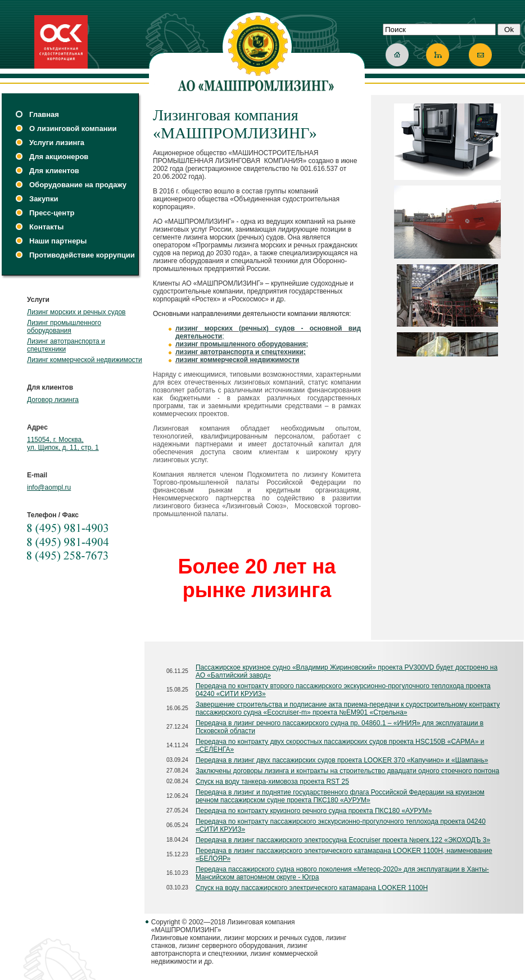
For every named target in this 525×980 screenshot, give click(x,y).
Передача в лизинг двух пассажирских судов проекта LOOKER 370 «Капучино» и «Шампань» (342, 760)
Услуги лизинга (57, 143)
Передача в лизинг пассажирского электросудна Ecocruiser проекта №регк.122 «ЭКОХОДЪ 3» (343, 840)
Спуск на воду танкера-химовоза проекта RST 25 (272, 782)
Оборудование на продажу (78, 185)
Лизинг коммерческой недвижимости (85, 360)
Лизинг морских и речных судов (76, 312)
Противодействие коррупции (82, 255)
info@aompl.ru (49, 487)
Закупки (44, 199)
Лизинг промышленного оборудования (64, 327)
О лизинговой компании (73, 128)
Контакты (46, 227)
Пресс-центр (52, 213)
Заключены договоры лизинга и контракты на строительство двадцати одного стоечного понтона (347, 771)
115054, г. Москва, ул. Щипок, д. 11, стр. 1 (63, 444)
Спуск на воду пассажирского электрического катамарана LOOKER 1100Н (312, 888)
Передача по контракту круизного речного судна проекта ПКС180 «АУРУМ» (314, 811)
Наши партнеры (58, 241)
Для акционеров (59, 157)
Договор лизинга (53, 400)
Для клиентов (54, 171)
